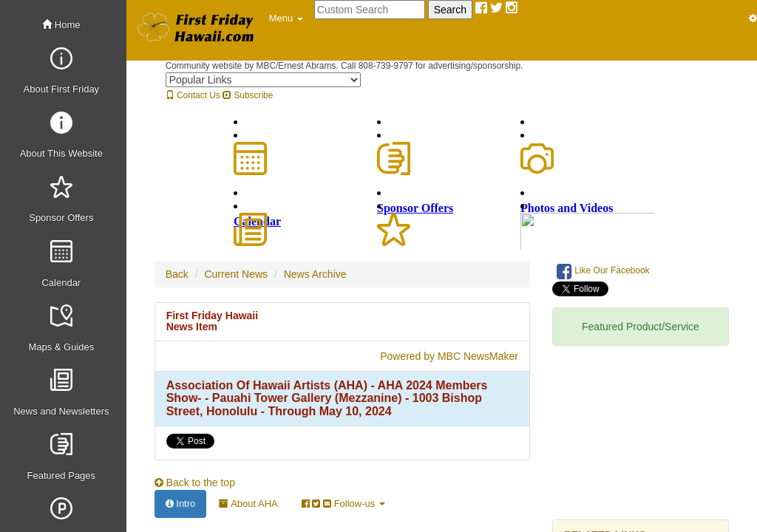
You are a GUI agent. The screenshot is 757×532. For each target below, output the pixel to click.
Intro (181, 504)
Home (61, 25)
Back (177, 274)
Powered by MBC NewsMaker (449, 356)
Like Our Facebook (603, 271)
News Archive (315, 274)
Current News (236, 274)
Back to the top (195, 482)
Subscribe (248, 95)
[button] (286, 18)
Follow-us (343, 504)
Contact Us (193, 95)
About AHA (248, 504)
